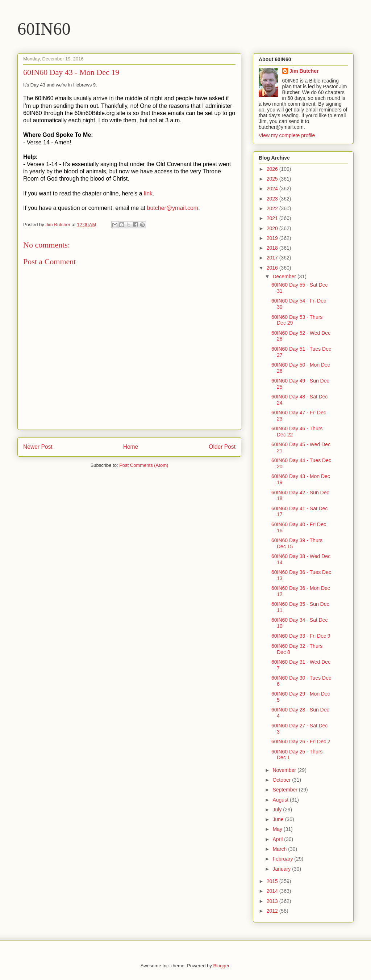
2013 (273, 901)
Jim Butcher (304, 71)
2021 (273, 218)
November (285, 770)
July (278, 810)
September (285, 790)
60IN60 (44, 29)
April (278, 839)
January (282, 869)
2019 (273, 238)
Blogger (221, 966)
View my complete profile (287, 135)
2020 (273, 228)
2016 (273, 268)
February (283, 859)
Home (131, 447)
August (281, 800)
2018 (273, 248)
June (279, 819)
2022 (273, 208)
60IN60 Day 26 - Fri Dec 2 (301, 742)
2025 (273, 179)
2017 (273, 258)
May (278, 829)
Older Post (222, 447)
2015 (273, 881)
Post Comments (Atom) (144, 465)
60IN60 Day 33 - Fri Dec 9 (301, 636)
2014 (273, 891)
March (280, 849)
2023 (273, 199)
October (282, 780)
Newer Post (38, 447)
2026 (273, 169)
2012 (273, 911)
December (285, 276)
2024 (273, 189)
